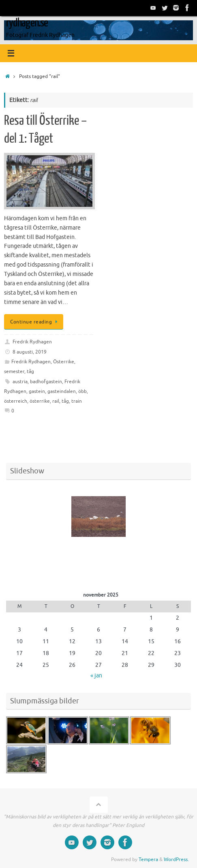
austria (20, 382)
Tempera (148, 859)
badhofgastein (46, 382)
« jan (96, 676)
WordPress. (176, 859)
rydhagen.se (27, 23)
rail (56, 401)
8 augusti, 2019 (30, 352)
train (77, 401)
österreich (16, 401)
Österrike (64, 362)
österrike (40, 401)
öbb (82, 391)
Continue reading (35, 322)
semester (14, 371)
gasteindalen (62, 391)
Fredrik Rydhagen (32, 342)
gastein (37, 391)
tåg (30, 371)
